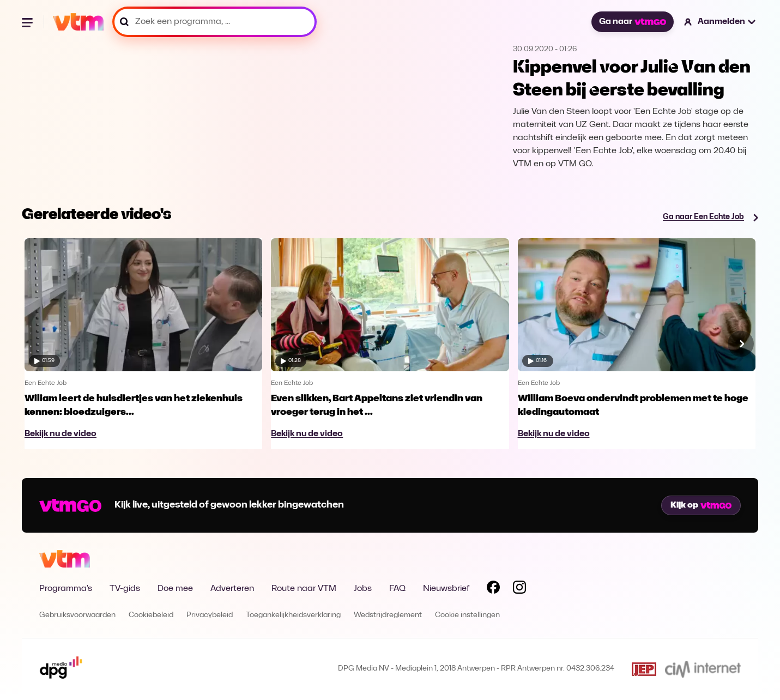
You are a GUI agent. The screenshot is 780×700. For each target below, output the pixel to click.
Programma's (66, 589)
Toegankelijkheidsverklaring (293, 615)
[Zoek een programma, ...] (214, 22)
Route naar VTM (304, 589)
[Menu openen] (28, 22)
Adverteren (232, 589)
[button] (720, 22)
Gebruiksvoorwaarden (77, 615)
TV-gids (125, 589)
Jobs (363, 589)
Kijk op (701, 505)
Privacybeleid (210, 615)
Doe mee (175, 589)
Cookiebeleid (151, 615)
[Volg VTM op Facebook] (493, 589)
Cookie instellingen (467, 615)
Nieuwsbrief (446, 589)
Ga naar (632, 22)
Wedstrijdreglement (388, 615)
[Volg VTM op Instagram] (519, 589)
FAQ (397, 589)
